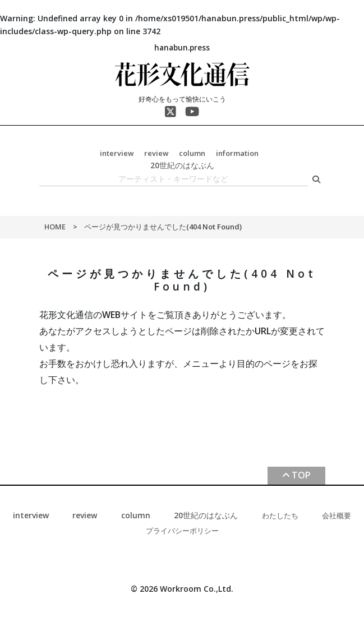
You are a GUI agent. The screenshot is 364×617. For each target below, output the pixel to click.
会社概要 (337, 515)
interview (117, 153)
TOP (301, 475)
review (156, 153)
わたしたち (280, 515)
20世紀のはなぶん (182, 165)
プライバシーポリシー (182, 531)
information (237, 153)
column (192, 153)
